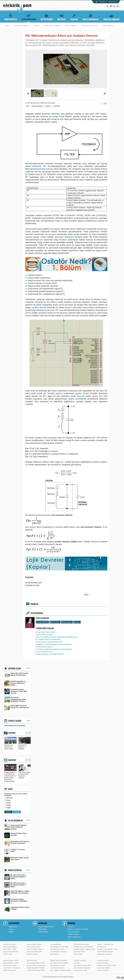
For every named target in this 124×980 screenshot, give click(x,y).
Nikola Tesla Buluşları (10, 947)
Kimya (9, 803)
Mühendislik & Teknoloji (52, 26)
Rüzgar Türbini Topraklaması (36, 965)
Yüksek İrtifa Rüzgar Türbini (36, 970)
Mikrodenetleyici (37, 106)
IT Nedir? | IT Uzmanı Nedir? (15, 851)
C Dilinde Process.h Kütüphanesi (49, 639)
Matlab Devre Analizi (10, 965)
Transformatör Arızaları (58, 965)
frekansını (69, 237)
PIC (28, 106)
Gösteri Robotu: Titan (45, 652)
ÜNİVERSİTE (61, 17)
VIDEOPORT (12, 760)
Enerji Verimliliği (103, 963)
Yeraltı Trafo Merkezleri (34, 952)
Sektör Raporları (108, 26)
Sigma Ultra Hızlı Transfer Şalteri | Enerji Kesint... (16, 675)
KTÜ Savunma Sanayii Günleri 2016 (50, 642)
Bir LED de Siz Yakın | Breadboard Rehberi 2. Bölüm (15, 877)
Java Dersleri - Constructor (12, 968)
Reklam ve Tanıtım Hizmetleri (78, 929)
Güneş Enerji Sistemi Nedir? (36, 963)
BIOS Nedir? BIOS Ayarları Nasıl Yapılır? (17, 860)
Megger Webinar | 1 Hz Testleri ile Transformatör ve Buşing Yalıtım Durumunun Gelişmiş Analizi (10, 776)
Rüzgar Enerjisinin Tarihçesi (36, 968)
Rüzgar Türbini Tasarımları (59, 961)
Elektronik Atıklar (32, 954)
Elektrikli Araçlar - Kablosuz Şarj (84, 949)
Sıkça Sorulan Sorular (46, 927)
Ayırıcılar (77, 963)
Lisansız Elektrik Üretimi (34, 949)
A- (102, 104)
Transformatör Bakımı (57, 968)
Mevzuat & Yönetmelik (90, 26)
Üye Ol (104, 2)
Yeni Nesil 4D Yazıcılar (45, 647)
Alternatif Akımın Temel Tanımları (16, 835)
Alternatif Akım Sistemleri (82, 965)
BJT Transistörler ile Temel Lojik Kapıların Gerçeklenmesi (57, 637)
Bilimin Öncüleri (71, 26)
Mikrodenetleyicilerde (35, 169)
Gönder (8, 812)
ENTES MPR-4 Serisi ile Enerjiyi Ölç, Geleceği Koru (17, 708)
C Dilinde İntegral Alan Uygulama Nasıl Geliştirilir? (55, 649)
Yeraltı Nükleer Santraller (58, 952)
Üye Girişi (113, 2)
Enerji (8, 800)
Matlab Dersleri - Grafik (11, 963)
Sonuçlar (17, 812)
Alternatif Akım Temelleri (82, 968)
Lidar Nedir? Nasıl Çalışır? (46, 632)
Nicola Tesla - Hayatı (10, 949)
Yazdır (78, 622)
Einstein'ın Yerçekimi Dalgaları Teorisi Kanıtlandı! (54, 644)
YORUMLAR (34, 604)
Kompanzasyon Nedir (57, 949)
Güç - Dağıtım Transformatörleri (61, 970)
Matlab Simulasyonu (10, 970)
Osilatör (48, 106)
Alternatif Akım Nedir (80, 970)
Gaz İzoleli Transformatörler (59, 963)
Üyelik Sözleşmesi (74, 937)
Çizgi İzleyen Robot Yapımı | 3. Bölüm (17, 909)
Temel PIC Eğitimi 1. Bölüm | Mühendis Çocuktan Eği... (17, 893)
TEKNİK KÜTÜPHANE (29, 17)
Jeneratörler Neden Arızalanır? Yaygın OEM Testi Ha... (16, 691)
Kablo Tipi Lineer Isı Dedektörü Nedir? (50, 654)
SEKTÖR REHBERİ (47, 17)
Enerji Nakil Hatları (103, 968)
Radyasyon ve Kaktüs (104, 954)
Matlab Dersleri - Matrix (11, 961)
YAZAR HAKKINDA (37, 613)
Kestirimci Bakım (103, 970)
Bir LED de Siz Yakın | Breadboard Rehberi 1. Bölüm (15, 885)
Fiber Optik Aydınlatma (81, 944)
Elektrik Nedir (102, 947)
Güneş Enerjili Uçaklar (34, 944)
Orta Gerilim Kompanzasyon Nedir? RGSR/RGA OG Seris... (15, 699)
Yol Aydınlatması (56, 944)
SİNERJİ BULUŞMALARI (111, 17)
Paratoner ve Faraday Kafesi (107, 965)
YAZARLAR (74, 17)
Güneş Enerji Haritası (34, 947)
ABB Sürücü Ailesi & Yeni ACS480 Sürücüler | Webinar (25, 774)
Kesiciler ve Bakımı (80, 961)
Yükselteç (56, 106)
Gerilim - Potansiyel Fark (105, 944)
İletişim (11, 932)
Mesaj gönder (67, 622)
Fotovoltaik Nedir (79, 952)
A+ (106, 103)
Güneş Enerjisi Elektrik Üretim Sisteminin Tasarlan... (15, 827)
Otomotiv (10, 798)
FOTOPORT (12, 733)
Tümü (7, 26)
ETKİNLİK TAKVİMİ (15, 721)
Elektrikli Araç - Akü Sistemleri (84, 947)
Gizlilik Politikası (73, 934)
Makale (37, 26)
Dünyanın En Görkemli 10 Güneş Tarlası (10, 746)
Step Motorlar (55, 954)
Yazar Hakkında (43, 622)
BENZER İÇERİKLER (15, 870)
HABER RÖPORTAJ (11, 17)
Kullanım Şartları (73, 932)
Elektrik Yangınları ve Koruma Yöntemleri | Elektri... (15, 683)
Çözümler (71, 927)
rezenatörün (81, 399)
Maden (9, 805)
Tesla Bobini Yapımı (10, 944)
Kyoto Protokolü (32, 961)
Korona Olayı (78, 954)
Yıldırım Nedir (8, 954)
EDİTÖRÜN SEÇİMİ (14, 669)
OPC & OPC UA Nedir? (45, 635)
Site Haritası (42, 929)
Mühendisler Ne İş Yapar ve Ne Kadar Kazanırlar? (17, 843)
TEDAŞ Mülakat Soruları (105, 952)
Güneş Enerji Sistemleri (11, 952)
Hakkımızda (13, 927)
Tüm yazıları (56, 622)
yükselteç (56, 114)
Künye (11, 929)
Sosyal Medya (43, 932)
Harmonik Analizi (103, 961)
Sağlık (9, 808)
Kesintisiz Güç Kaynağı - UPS (107, 949)
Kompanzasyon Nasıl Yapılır (59, 947)
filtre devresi (40, 307)
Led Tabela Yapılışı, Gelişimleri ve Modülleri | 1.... (16, 901)
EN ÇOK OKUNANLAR (15, 821)
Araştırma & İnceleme (22, 26)
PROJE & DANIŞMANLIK (91, 17)
